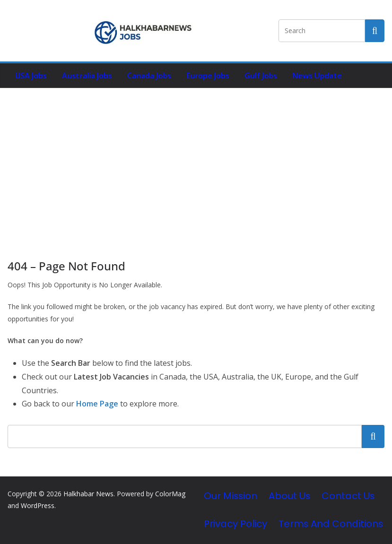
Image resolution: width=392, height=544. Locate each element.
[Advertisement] (196, 159)
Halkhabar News (88, 494)
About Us (289, 496)
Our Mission (231, 496)
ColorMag (170, 494)
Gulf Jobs (261, 76)
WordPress (38, 505)
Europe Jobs (208, 76)
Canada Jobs (149, 76)
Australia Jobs (87, 76)
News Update (317, 76)
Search (373, 436)
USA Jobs (31, 76)
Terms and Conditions (331, 524)
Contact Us (348, 496)
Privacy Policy (235, 524)
